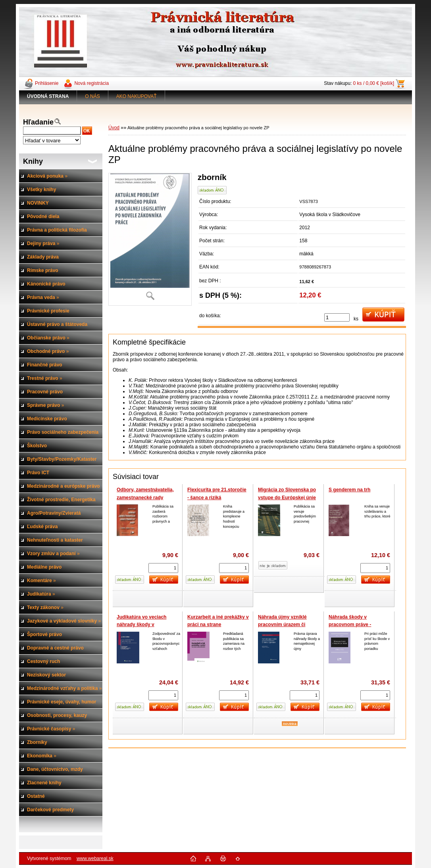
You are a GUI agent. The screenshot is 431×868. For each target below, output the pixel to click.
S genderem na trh (349, 490)
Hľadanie (38, 122)
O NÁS (92, 96)
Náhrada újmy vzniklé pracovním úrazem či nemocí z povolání (282, 625)
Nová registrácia (91, 83)
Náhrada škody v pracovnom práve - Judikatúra (350, 625)
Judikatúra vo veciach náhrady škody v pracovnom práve (141, 625)
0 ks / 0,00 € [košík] (374, 83)
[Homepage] (48, 96)
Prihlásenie (47, 83)
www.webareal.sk (95, 858)
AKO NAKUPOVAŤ (137, 96)
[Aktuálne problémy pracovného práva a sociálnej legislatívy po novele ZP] (150, 239)
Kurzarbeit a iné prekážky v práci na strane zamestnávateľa (218, 625)
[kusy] (337, 317)
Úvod (114, 128)
